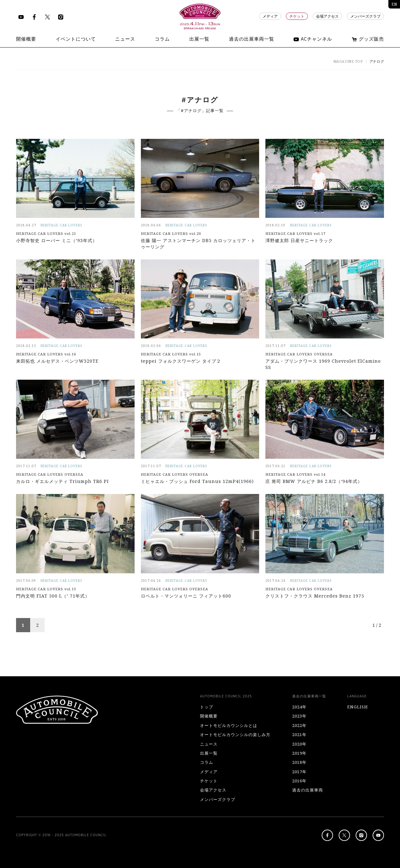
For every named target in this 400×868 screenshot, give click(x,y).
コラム (207, 762)
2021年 (299, 735)
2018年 (299, 762)
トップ (207, 707)
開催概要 (209, 716)
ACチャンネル (313, 39)
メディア (270, 16)
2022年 (299, 725)
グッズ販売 (368, 39)
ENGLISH (358, 707)
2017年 (299, 772)
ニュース (209, 744)
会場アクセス (327, 16)
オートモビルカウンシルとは (229, 725)
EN (394, 4)
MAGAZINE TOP (348, 61)
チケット (297, 16)
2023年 (299, 716)
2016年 (299, 781)
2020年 (299, 744)
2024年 (299, 707)
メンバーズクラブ (365, 16)
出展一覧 (209, 753)
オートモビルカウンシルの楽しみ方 (235, 735)
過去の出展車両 (308, 790)
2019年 (299, 753)
